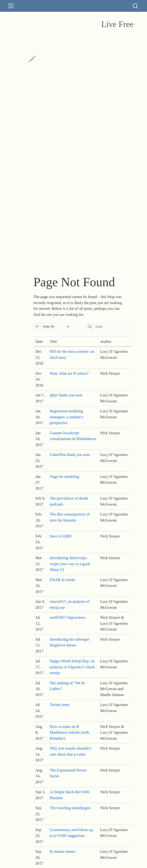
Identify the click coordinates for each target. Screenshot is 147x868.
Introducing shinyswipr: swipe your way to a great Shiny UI (70, 564)
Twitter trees (60, 705)
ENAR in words (62, 580)
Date (39, 342)
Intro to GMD (61, 536)
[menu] (11, 6)
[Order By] (57, 327)
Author (106, 342)
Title (53, 342)
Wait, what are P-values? (69, 373)
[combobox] (135, 6)
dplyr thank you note (66, 395)
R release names (62, 851)
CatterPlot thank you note (70, 455)
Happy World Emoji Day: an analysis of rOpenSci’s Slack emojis (72, 667)
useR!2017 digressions (68, 617)
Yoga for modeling (65, 477)
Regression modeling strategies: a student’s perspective (66, 417)
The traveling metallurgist (70, 808)
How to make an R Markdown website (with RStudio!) (69, 732)
